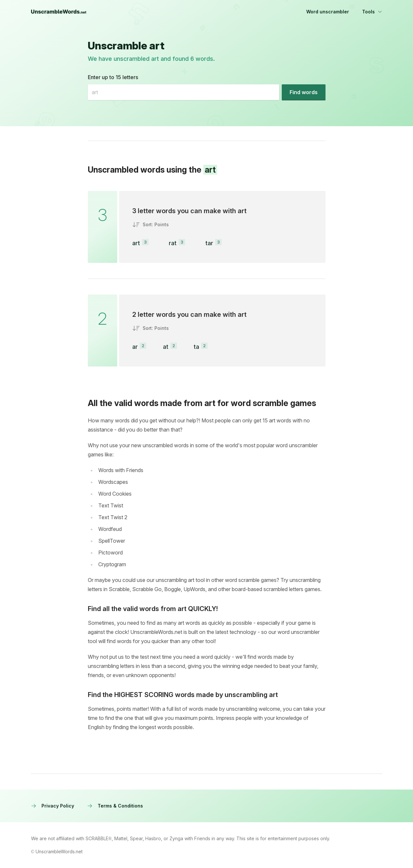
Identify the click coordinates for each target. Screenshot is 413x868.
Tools (372, 12)
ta (196, 347)
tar (209, 243)
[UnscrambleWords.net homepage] (59, 12)
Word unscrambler (328, 12)
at (166, 347)
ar (135, 347)
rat (173, 243)
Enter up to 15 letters (113, 77)
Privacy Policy (53, 806)
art (136, 243)
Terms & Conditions (115, 806)
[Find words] (304, 92)
